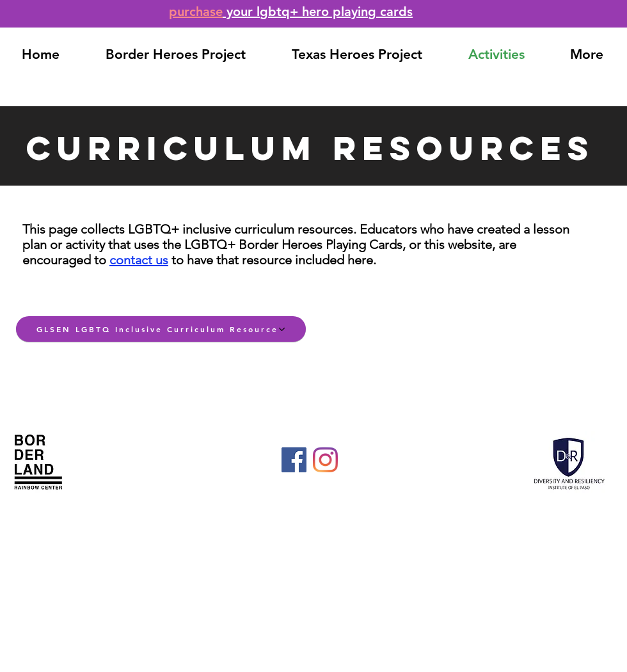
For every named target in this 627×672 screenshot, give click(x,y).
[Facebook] (294, 460)
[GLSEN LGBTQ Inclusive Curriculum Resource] (161, 329)
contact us (139, 260)
